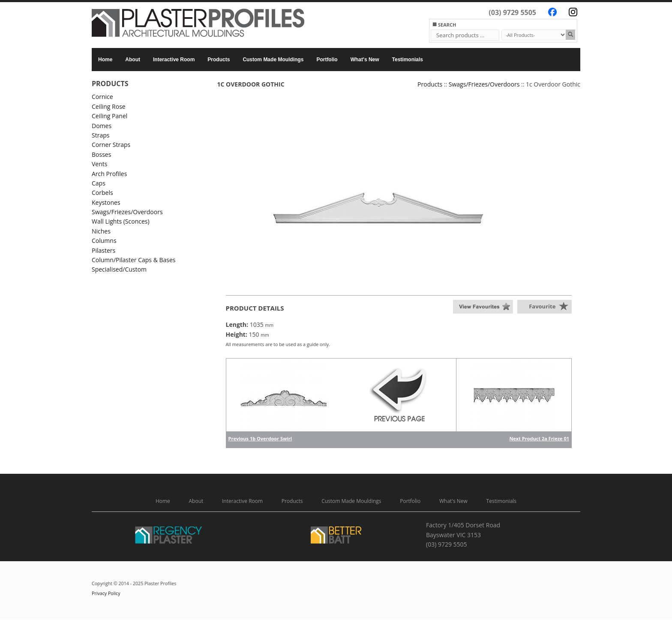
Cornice (102, 97)
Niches (101, 231)
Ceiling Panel (109, 116)
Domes (102, 126)
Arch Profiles (109, 174)
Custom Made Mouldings (273, 60)
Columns (104, 241)
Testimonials (408, 60)
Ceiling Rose (109, 106)
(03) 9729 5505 (512, 12)
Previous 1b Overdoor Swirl (260, 438)
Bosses (101, 154)
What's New (365, 60)
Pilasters (103, 250)
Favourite (542, 306)
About (133, 60)
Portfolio (327, 60)
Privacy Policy (106, 593)
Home (105, 60)
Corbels (102, 193)
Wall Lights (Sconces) (121, 221)
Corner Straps (111, 145)
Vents (99, 164)
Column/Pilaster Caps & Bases (134, 260)
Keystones (106, 202)
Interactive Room (174, 60)
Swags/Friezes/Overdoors (127, 212)
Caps (99, 183)
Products (219, 60)
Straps (100, 135)
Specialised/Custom (119, 269)
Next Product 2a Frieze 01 (539, 438)
